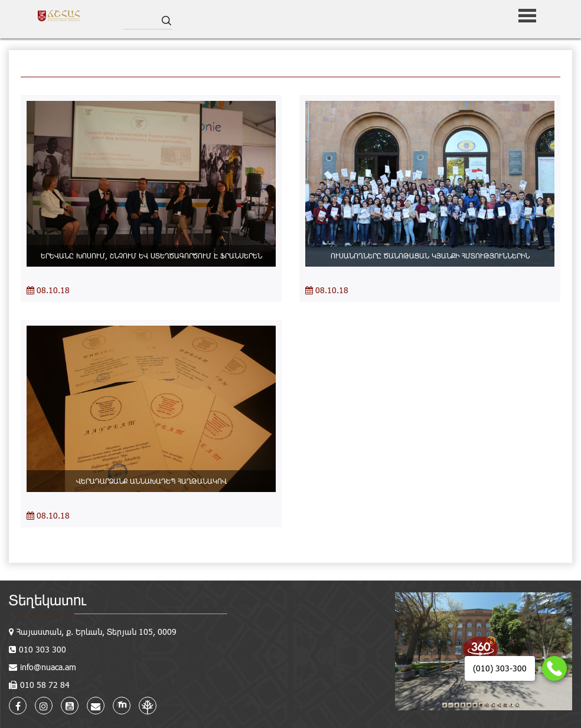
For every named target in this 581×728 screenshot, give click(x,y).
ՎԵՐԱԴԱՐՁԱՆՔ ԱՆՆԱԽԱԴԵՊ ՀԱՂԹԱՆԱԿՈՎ (151, 481)
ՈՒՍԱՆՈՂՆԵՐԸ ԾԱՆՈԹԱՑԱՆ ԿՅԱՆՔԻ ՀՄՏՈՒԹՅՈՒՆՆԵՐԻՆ (430, 255)
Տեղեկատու (48, 600)
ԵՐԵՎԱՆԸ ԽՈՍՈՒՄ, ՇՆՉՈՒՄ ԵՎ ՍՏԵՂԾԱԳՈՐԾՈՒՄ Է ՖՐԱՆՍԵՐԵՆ (151, 255)
